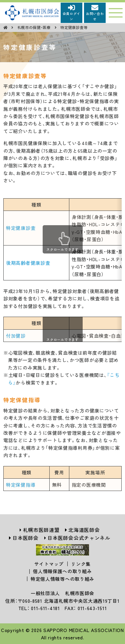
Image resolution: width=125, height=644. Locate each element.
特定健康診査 (21, 228)
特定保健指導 (21, 485)
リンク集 (81, 564)
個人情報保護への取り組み (62, 571)
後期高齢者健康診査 (28, 263)
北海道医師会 (84, 530)
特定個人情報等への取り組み (62, 579)
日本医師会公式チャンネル (79, 538)
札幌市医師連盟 (41, 530)
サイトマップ (49, 564)
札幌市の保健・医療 (35, 27)
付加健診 (16, 336)
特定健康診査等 (74, 27)
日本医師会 (25, 538)
